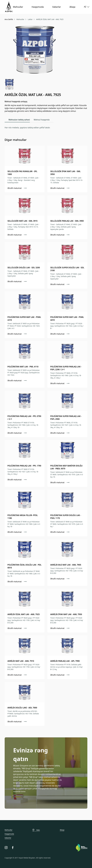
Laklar (30, 19)
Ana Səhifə (9, 19)
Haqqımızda (38, 7)
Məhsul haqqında (42, 120)
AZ (86, 7)
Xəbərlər (57, 7)
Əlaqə (72, 7)
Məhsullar (18, 7)
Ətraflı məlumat (17, 188)
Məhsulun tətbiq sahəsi (19, 120)
